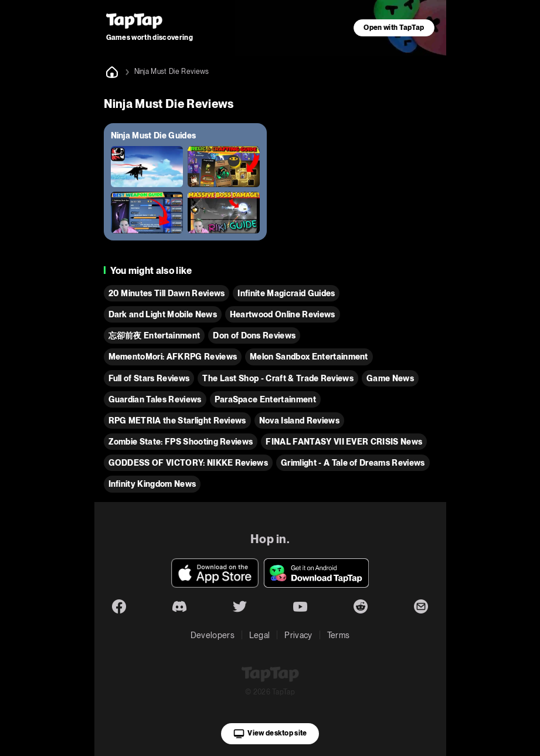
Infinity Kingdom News (152, 484)
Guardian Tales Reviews (155, 399)
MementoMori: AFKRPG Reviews (173, 357)
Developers (213, 635)
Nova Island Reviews (299, 421)
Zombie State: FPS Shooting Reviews (181, 442)
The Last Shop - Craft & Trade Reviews (278, 378)
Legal (260, 635)
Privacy (298, 635)
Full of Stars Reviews (149, 378)
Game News (390, 378)
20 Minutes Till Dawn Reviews (167, 293)
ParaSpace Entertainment (265, 399)
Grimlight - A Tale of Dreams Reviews (353, 463)
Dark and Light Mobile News (163, 314)
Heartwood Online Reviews (283, 314)
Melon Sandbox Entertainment (309, 357)
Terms (339, 635)
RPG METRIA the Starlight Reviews (177, 421)
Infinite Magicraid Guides (286, 293)
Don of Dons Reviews (254, 335)
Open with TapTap (394, 28)
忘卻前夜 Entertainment (154, 335)
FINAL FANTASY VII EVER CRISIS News (344, 442)
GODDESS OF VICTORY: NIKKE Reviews (189, 463)
